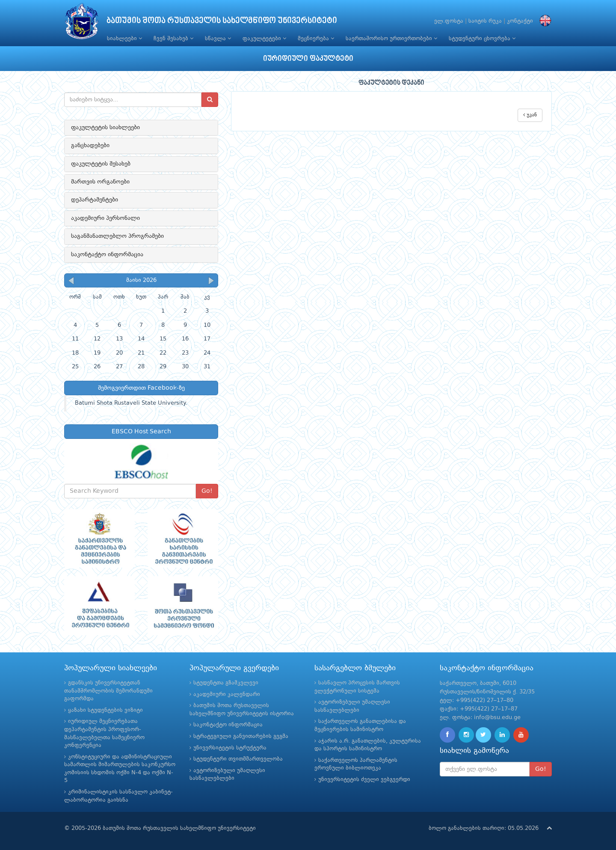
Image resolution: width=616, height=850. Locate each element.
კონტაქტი (520, 21)
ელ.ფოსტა (449, 21)
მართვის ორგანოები (100, 182)
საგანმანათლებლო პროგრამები (117, 236)
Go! (207, 491)
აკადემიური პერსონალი (105, 218)
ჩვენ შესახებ (173, 39)
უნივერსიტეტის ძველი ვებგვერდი (364, 780)
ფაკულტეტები (264, 39)
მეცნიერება (316, 39)
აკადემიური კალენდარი (227, 695)
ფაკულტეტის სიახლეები (105, 127)
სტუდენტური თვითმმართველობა (238, 759)
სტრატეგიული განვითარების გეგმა (241, 736)
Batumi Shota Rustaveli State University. (131, 403)
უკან (530, 115)
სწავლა (218, 39)
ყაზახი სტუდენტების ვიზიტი (105, 710)
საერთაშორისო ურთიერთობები (391, 39)
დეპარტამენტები (95, 200)
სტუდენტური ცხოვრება (482, 39)
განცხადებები (90, 145)
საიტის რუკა (485, 21)
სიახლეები (124, 39)
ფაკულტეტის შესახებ (101, 164)
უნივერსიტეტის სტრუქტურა (230, 748)
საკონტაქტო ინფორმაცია (107, 255)
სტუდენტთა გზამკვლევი (226, 683)
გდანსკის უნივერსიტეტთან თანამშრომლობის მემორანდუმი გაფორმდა (108, 691)
